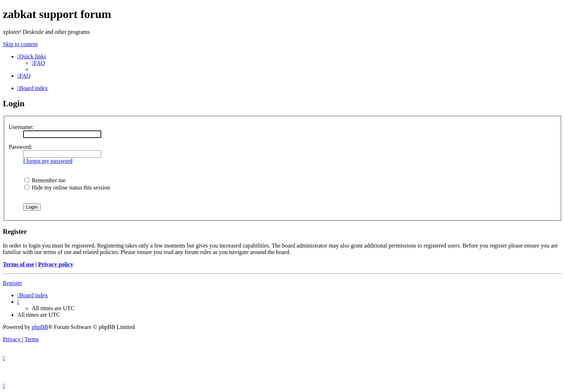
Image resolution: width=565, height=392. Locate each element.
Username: (21, 127)
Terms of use (19, 264)
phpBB (40, 327)
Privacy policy (56, 264)
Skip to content (20, 44)
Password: (21, 147)
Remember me (45, 180)
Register (12, 283)
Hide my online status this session (67, 188)
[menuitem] (38, 63)
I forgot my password (48, 161)
